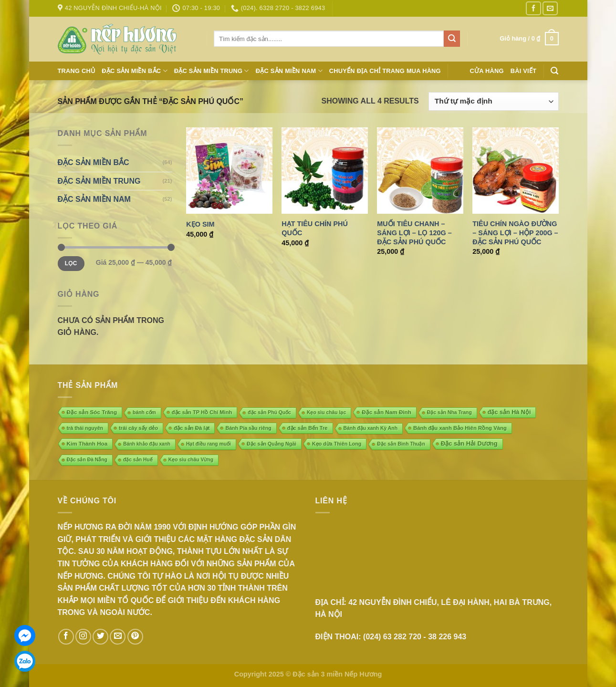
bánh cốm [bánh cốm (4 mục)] (144, 412)
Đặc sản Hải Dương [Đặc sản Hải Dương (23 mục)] (469, 443)
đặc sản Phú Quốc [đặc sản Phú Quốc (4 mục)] (269, 412)
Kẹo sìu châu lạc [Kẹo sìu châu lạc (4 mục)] (326, 412)
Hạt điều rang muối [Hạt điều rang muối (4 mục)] (209, 444)
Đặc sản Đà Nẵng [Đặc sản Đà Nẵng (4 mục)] (87, 460)
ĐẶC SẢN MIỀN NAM (289, 71)
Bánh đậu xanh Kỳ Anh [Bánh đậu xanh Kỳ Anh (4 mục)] (371, 428)
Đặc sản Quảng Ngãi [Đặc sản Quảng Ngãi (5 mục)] (271, 444)
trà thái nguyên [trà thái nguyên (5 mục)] (85, 428)
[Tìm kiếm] (554, 71)
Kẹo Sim (200, 224)
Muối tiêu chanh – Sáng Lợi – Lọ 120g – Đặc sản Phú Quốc (414, 233)
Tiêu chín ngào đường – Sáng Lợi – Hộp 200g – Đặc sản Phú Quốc (515, 233)
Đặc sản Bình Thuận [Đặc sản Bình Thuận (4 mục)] (401, 444)
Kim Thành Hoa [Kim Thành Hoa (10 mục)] (87, 443)
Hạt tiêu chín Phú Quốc (315, 228)
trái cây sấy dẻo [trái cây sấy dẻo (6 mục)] (138, 428)
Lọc (71, 263)
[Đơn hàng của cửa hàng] (493, 101)
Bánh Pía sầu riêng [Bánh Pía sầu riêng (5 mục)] (248, 428)
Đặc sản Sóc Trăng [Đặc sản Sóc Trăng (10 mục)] (92, 412)
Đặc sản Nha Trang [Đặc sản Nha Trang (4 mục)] (449, 412)
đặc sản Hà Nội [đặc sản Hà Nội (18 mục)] (509, 412)
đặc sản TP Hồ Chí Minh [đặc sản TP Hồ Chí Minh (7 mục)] (202, 412)
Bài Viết (524, 71)
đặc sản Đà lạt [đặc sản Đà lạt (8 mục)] (192, 428)
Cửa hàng (486, 71)
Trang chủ (77, 71)
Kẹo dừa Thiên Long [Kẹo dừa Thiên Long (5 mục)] (337, 444)
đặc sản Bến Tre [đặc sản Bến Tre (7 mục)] (308, 428)
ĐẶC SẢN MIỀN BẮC (134, 71)
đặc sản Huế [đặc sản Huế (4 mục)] (138, 460)
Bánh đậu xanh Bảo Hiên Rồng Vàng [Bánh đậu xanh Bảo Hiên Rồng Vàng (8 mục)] (460, 428)
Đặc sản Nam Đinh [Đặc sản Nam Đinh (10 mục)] (386, 412)
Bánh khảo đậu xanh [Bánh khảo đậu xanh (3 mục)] (147, 444)
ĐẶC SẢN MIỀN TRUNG (212, 71)
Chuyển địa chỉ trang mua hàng (385, 71)
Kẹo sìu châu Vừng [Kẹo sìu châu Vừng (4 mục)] (191, 460)
